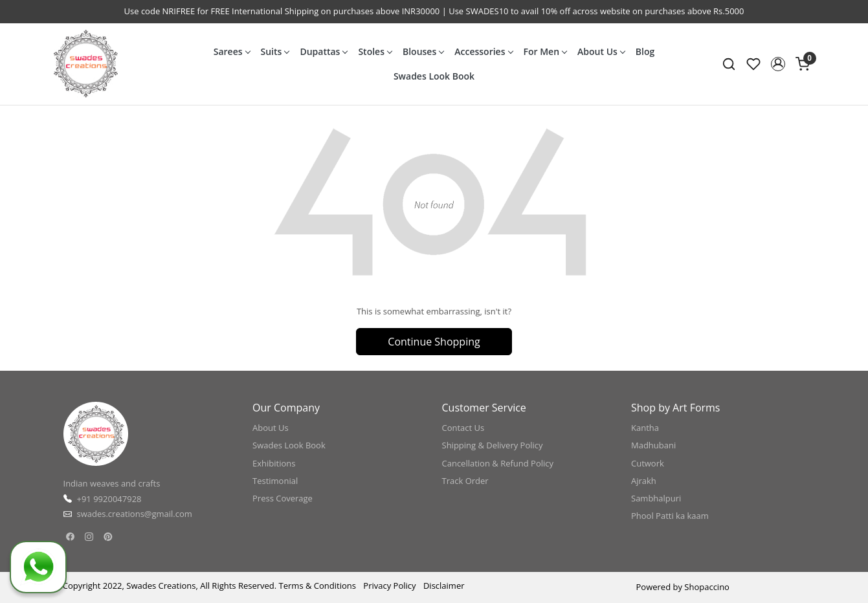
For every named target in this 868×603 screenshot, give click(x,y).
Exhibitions (274, 463)
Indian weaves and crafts (112, 483)
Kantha (645, 428)
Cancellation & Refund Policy (498, 463)
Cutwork (648, 463)
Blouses (423, 51)
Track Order (465, 481)
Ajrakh (644, 481)
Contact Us (463, 428)
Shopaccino (707, 587)
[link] (729, 64)
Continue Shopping (434, 342)
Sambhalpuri (656, 498)
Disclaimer (444, 586)
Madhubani (653, 445)
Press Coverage (283, 498)
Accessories (483, 51)
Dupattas (323, 51)
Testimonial (275, 481)
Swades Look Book (434, 76)
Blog (645, 51)
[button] (778, 64)
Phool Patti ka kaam (670, 516)
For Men (545, 51)
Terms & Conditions (317, 586)
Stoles (375, 51)
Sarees (232, 51)
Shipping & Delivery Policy (493, 445)
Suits (275, 51)
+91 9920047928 (109, 499)
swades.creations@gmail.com (135, 514)
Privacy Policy (389, 586)
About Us (601, 51)
